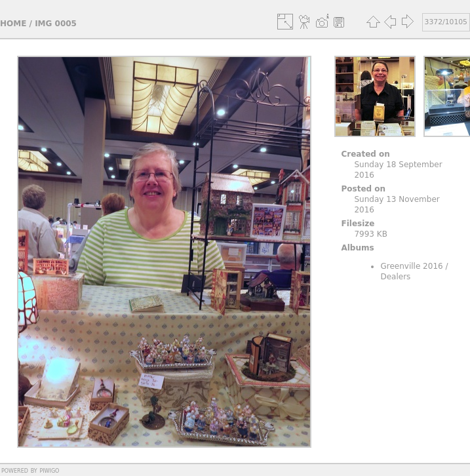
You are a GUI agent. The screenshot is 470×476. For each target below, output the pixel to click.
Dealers (395, 277)
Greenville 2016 (411, 266)
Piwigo (49, 470)
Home (13, 24)
